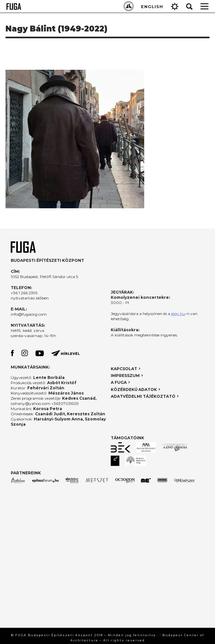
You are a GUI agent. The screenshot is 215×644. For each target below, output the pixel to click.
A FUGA (119, 382)
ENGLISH (152, 6)
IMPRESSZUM (125, 376)
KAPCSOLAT (124, 369)
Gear (175, 6)
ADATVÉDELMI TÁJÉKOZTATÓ (143, 396)
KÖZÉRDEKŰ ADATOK (134, 389)
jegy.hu (178, 314)
